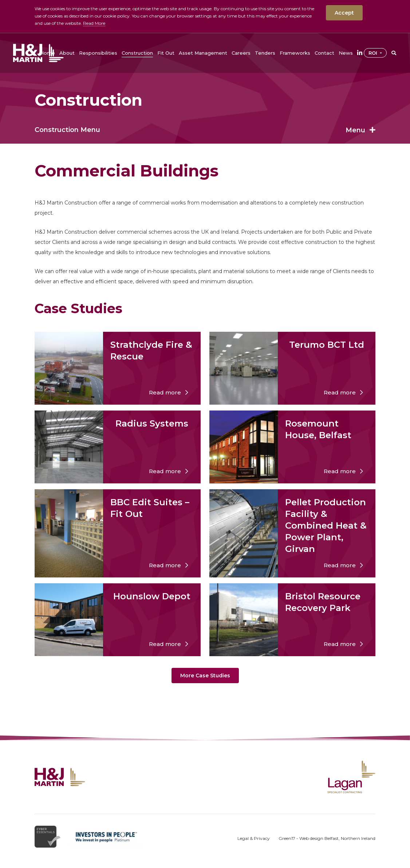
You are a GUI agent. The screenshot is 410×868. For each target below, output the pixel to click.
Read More (94, 23)
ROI (374, 53)
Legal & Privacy (254, 838)
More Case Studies (205, 676)
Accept (344, 13)
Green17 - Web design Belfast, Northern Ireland (327, 838)
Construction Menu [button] (205, 130)
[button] (67, 53)
